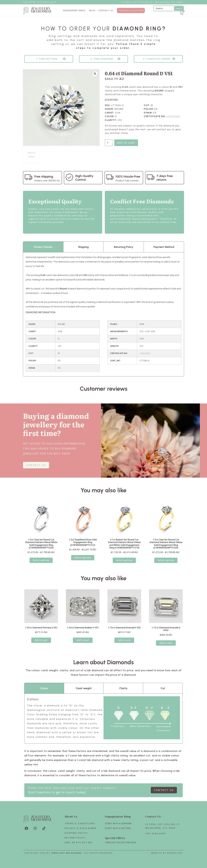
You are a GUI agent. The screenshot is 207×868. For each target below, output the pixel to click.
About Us (71, 816)
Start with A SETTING (118, 828)
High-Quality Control (84, 178)
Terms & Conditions (80, 823)
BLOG (92, 10)
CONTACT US (106, 10)
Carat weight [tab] (84, 688)
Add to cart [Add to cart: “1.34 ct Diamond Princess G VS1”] (41, 640)
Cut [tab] (163, 688)
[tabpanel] (103, 314)
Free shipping (44, 176)
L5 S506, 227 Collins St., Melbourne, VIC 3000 (152, 2)
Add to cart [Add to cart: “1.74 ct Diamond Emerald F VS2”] (124, 640)
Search (179, 8)
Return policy (75, 838)
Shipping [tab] (83, 247)
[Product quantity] (109, 143)
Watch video (32, 155)
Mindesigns (175, 853)
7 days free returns (165, 178)
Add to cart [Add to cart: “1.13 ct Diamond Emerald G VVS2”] (166, 643)
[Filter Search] (169, 8)
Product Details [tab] (43, 247)
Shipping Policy (76, 833)
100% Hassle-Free (128, 176)
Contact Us (153, 816)
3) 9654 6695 (48, 2)
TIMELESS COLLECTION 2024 (120, 842)
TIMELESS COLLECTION (131, 10)
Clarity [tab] (123, 688)
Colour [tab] (44, 688)
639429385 (173, 116)
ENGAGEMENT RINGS (75, 11)
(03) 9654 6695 (156, 834)
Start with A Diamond (118, 823)
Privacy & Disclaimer (80, 828)
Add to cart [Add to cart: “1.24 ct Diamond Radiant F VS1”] (83, 640)
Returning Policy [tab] (124, 247)
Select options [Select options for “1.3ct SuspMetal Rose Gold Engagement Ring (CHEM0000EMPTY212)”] (83, 557)
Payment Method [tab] (164, 247)
